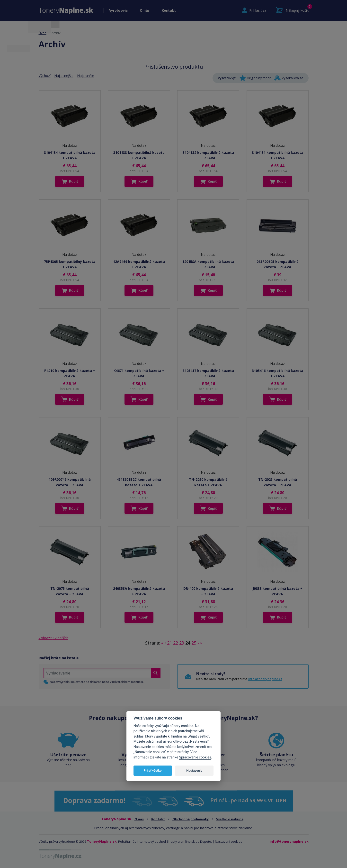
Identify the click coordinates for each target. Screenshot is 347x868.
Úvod (43, 33)
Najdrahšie (86, 76)
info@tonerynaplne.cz (265, 679)
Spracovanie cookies (195, 757)
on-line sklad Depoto (196, 841)
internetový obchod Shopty (157, 841)
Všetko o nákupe (230, 819)
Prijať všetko (153, 771)
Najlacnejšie (64, 76)
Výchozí (45, 76)
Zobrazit (53, 638)
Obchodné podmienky (191, 819)
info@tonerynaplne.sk (289, 841)
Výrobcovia (119, 10)
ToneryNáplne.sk (102, 841)
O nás (145, 10)
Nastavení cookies (229, 841)
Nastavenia (194, 771)
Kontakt (169, 10)
